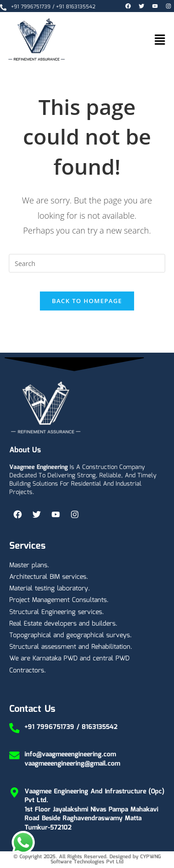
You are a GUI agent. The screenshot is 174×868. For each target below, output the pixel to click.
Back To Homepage (87, 301)
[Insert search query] (87, 263)
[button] (160, 40)
